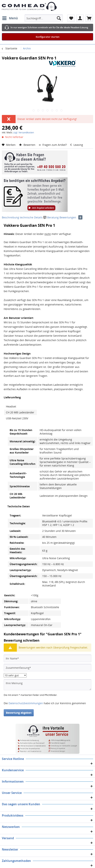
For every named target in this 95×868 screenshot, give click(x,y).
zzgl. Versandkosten (24, 133)
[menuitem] (10, 18)
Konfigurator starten (48, 37)
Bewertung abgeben (19, 713)
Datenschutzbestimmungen (26, 703)
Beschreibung (10, 217)
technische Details (31, 217)
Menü (10, 18)
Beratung (51, 217)
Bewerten (28, 145)
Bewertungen (71, 217)
